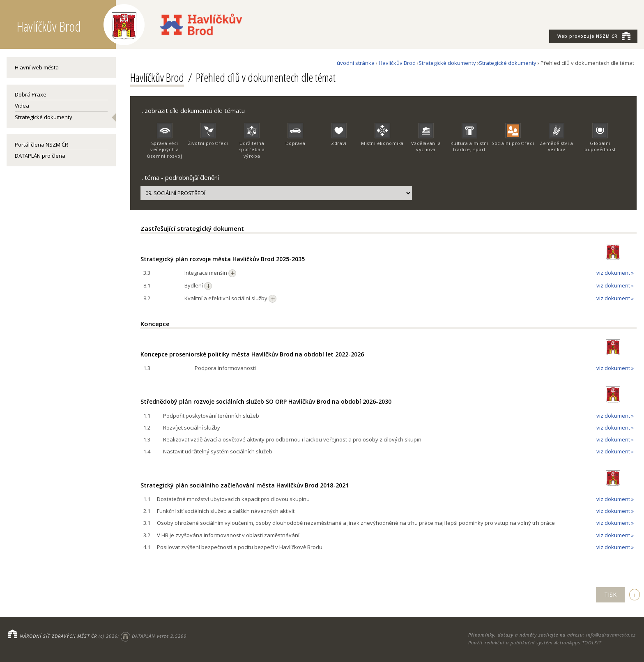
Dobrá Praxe (31, 94)
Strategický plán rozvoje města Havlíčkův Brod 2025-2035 (223, 259)
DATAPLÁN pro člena (40, 156)
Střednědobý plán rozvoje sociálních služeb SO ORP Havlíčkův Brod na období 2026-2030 (266, 401)
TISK (610, 594)
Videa (22, 106)
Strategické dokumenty (44, 117)
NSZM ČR (594, 36)
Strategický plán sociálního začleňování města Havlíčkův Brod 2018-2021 (245, 485)
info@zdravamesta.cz (611, 635)
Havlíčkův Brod (397, 63)
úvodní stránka (356, 63)
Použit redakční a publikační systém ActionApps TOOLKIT (535, 642)
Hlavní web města (37, 67)
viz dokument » (615, 273)
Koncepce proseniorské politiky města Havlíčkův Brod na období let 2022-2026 (252, 354)
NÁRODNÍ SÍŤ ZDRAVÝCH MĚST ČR (58, 636)
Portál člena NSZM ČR (41, 145)
